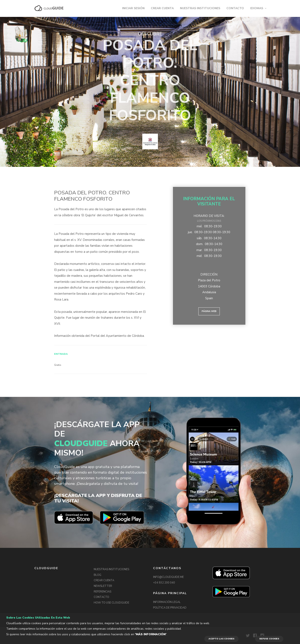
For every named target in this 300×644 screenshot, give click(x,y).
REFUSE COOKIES (269, 639)
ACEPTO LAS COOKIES (221, 639)
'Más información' (151, 634)
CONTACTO (235, 8)
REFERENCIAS (102, 592)
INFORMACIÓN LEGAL (167, 602)
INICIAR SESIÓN (133, 8)
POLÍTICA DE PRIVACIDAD (170, 608)
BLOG (97, 575)
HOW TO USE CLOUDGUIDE (111, 603)
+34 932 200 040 (164, 583)
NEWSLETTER (103, 586)
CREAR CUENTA (162, 8)
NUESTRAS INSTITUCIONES (200, 8)
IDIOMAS (257, 8)
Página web (209, 311)
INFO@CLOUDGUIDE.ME (168, 577)
